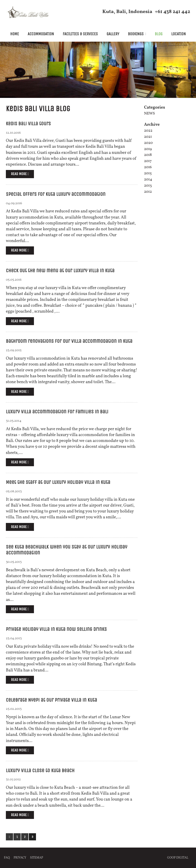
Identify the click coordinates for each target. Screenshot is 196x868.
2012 (148, 192)
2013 (148, 186)
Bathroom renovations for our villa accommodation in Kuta (69, 341)
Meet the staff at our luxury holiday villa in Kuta (58, 482)
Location (179, 34)
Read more (20, 174)
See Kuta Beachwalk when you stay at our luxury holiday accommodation (67, 550)
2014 (148, 180)
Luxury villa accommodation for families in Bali (57, 412)
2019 (148, 149)
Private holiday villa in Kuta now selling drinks (56, 629)
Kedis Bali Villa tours (28, 124)
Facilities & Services (80, 34)
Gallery (113, 34)
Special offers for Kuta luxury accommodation (56, 194)
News (149, 114)
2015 (148, 173)
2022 (148, 131)
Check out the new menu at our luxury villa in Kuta (60, 271)
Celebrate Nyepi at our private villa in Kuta (51, 700)
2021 (148, 137)
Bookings (136, 34)
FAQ (7, 858)
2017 (148, 161)
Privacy (20, 858)
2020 (148, 143)
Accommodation (41, 34)
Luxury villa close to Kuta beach (40, 770)
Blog (159, 34)
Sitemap (37, 858)
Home (15, 34)
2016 (148, 167)
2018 (148, 155)
